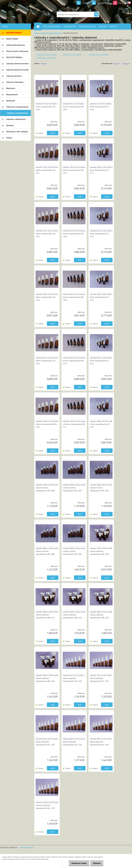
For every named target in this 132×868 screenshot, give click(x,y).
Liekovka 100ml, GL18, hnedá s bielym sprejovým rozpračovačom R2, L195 (47, 805)
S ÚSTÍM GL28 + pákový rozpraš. (99, 54)
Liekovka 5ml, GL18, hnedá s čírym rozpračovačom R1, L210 (101, 107)
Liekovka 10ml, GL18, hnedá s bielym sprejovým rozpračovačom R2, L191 (101, 678)
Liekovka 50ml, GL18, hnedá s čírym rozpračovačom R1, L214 (101, 361)
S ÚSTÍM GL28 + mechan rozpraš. (46, 58)
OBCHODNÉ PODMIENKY (52, 26)
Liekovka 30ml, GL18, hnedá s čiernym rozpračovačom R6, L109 (74, 297)
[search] (96, 15)
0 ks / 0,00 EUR (124, 3)
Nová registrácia (102, 3)
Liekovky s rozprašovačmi (51, 33)
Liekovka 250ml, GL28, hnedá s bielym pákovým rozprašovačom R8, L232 (74, 615)
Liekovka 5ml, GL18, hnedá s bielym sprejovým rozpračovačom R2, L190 (73, 678)
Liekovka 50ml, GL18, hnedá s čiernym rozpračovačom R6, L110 (74, 361)
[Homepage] (39, 26)
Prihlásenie (84, 3)
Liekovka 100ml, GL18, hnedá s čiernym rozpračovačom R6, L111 (74, 424)
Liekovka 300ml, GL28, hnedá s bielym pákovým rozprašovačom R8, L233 (101, 615)
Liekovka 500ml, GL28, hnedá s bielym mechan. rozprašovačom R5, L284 (74, 551)
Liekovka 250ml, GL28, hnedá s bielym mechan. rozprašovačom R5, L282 (101, 488)
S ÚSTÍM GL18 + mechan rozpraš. (46, 54)
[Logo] (24, 14)
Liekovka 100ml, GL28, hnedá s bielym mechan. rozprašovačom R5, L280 (47, 488)
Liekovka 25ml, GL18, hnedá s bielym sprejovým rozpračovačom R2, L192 (47, 742)
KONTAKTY (113, 26)
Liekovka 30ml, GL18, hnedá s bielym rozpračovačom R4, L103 (47, 297)
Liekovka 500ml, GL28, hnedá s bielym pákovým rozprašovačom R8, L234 (47, 678)
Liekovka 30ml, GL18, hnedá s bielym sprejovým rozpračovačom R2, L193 (74, 742)
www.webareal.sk (26, 847)
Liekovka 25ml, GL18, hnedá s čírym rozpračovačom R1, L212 (101, 234)
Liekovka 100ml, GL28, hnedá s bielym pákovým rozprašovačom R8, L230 (101, 551)
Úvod (36, 33)
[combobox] (117, 64)
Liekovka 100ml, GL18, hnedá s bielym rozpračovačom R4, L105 (47, 424)
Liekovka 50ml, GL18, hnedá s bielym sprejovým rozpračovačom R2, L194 (101, 742)
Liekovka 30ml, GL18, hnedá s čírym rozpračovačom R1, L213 (101, 297)
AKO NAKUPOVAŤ (70, 26)
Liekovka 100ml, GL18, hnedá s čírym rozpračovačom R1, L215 (101, 424)
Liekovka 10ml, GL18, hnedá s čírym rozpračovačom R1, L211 (101, 170)
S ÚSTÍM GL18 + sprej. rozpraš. (72, 54)
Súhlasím (96, 863)
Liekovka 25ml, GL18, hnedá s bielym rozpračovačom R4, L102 (47, 234)
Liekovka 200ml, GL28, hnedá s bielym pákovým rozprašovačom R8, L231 (47, 615)
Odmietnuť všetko (78, 863)
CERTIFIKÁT (103, 26)
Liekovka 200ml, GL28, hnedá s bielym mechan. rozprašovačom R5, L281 (74, 488)
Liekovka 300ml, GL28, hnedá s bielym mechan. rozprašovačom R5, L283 (47, 551)
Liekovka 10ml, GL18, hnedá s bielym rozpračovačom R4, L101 (47, 170)
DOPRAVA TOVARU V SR (87, 26)
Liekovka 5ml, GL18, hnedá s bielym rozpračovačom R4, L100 (46, 107)
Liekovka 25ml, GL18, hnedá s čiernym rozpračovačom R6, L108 (74, 234)
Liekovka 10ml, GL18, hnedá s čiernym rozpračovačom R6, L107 (74, 170)
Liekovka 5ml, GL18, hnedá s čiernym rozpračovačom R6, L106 (73, 107)
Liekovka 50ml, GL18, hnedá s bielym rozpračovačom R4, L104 (47, 361)
